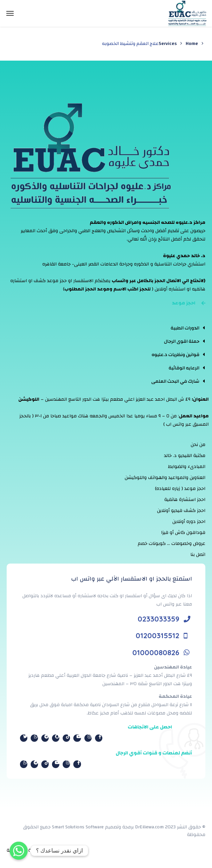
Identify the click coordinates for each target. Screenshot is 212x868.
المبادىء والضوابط (187, 467)
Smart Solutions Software (78, 827)
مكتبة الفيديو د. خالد (185, 456)
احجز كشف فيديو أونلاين (181, 511)
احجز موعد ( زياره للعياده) (180, 489)
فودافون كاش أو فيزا (183, 533)
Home (192, 44)
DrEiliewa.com (149, 827)
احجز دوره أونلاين (189, 522)
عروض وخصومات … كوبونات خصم (171, 544)
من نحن (198, 445)
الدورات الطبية (185, 328)
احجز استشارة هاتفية (185, 500)
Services (168, 44)
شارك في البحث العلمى (175, 381)
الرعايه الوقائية (184, 368)
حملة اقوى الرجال (182, 341)
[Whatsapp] (19, 851)
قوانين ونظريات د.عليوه (175, 355)
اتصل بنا (198, 555)
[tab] (178, 328)
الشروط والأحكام (70, 850)
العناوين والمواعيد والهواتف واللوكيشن (165, 478)
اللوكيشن (29, 399)
